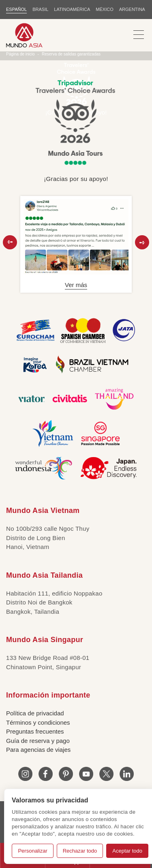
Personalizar (32, 851)
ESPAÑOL (16, 9)
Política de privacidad (35, 713)
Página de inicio (20, 54)
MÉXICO (104, 9)
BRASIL (40, 9)
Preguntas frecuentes (35, 731)
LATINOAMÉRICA (72, 9)
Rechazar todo (80, 851)
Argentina (132, 9)
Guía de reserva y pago (38, 741)
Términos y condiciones (38, 722)
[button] (10, 242)
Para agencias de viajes (38, 750)
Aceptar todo (127, 851)
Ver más (76, 285)
